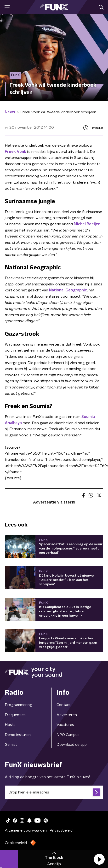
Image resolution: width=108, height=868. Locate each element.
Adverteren (67, 715)
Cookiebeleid (16, 843)
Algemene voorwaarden (26, 830)
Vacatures (65, 725)
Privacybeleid (61, 830)
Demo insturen (18, 735)
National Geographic (68, 290)
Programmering (18, 705)
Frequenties (15, 715)
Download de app (72, 745)
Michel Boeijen (87, 224)
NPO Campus (68, 735)
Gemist (11, 745)
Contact (64, 705)
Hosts (10, 725)
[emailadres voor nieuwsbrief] (54, 792)
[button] (99, 859)
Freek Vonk (15, 152)
